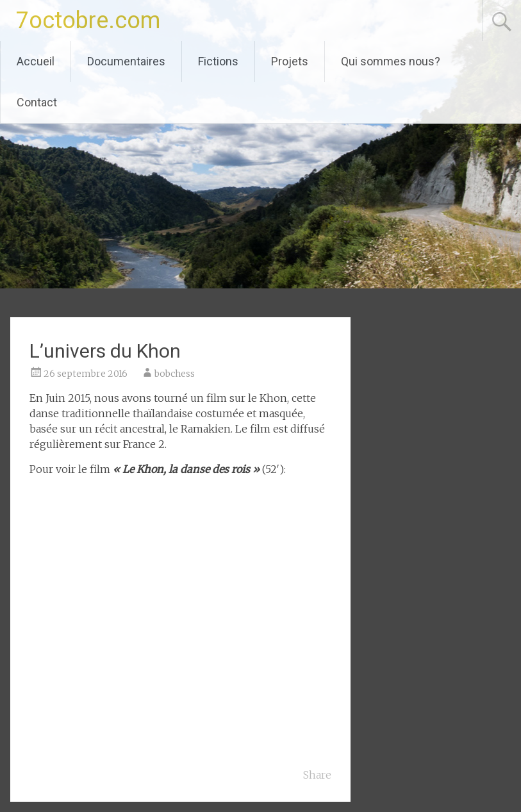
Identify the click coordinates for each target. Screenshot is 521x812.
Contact (37, 102)
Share (317, 775)
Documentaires (126, 61)
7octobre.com (88, 21)
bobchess (175, 374)
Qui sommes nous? (391, 61)
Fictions (218, 61)
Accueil (36, 61)
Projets (290, 61)
